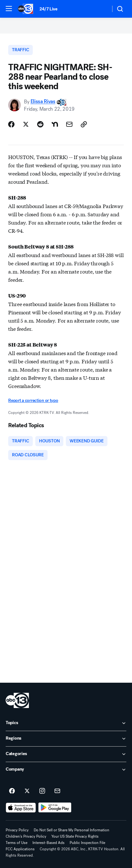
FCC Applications (20, 849)
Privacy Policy (17, 830)
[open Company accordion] (66, 770)
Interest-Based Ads (49, 843)
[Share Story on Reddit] (40, 124)
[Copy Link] (84, 124)
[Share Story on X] (26, 124)
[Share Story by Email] (69, 124)
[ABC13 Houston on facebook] (12, 791)
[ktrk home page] (17, 700)
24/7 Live (48, 9)
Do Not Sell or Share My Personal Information (72, 830)
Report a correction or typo (33, 400)
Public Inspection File (87, 843)
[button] (9, 9)
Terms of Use (17, 843)
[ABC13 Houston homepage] (26, 9)
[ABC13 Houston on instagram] (42, 791)
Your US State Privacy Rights (75, 836)
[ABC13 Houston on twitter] (27, 791)
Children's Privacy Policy (26, 836)
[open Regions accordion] (66, 739)
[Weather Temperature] (101, 9)
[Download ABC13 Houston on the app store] (21, 808)
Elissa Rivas (43, 102)
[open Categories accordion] (66, 754)
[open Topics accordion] (66, 723)
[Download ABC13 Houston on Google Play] (55, 808)
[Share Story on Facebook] (11, 124)
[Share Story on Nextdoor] (55, 124)
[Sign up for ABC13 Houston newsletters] (57, 791)
